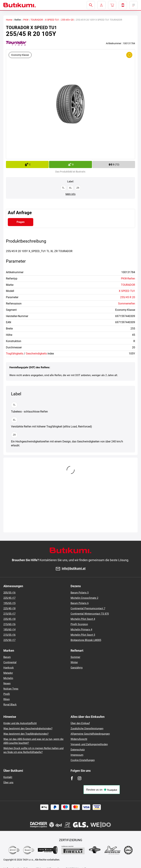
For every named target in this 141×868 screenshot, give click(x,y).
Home (9, 20)
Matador (8, 673)
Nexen (7, 683)
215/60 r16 (9, 624)
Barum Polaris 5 (80, 593)
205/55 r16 (9, 593)
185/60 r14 (9, 630)
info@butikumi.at (74, 569)
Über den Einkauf (80, 723)
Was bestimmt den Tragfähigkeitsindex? (26, 734)
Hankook (9, 668)
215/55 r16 (9, 635)
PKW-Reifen (128, 279)
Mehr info (70, 194)
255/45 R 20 (128, 297)
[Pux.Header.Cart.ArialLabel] (112, 5)
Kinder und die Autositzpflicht (20, 723)
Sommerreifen (127, 304)
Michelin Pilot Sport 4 (83, 619)
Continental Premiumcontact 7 (88, 608)
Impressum (77, 755)
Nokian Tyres (11, 689)
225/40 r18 (9, 608)
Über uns (8, 782)
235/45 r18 (9, 619)
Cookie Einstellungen (83, 760)
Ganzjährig (77, 668)
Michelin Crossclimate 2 (84, 598)
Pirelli (7, 694)
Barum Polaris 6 (80, 603)
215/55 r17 (9, 614)
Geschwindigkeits (36, 354)
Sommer (75, 657)
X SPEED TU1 (52, 20)
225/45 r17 (9, 598)
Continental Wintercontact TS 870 (90, 614)
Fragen (21, 222)
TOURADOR (37, 20)
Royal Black (10, 705)
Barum (7, 657)
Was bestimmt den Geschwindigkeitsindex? (28, 729)
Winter (74, 662)
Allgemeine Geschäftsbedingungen (90, 734)
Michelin (8, 678)
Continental (10, 662)
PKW (26, 20)
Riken (7, 699)
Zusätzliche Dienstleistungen (87, 729)
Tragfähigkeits (15, 354)
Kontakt (8, 777)
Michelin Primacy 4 (81, 630)
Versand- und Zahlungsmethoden (89, 744)
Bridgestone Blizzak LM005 (86, 640)
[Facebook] (72, 778)
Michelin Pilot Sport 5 (83, 635)
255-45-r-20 (67, 20)
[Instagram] (79, 778)
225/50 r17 (9, 640)
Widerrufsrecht (79, 739)
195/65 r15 (9, 603)
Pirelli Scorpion (79, 624)
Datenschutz (78, 750)
